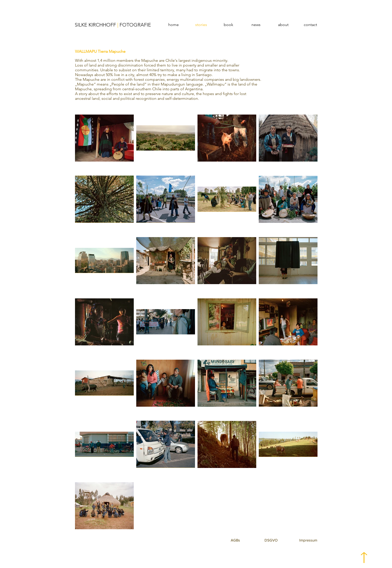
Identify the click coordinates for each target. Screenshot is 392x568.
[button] (235, 540)
